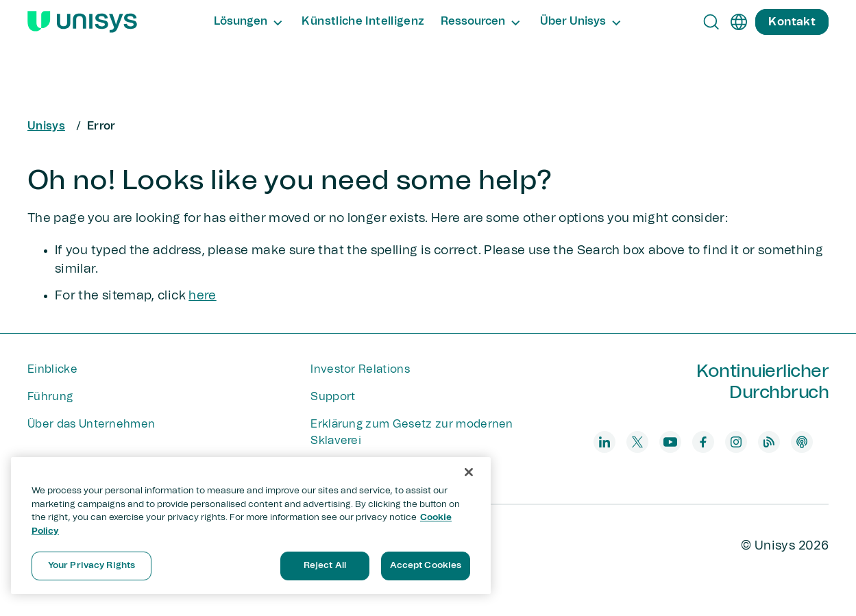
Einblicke (52, 369)
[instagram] (736, 442)
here (202, 296)
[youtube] (670, 442)
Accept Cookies (426, 566)
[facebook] (703, 442)
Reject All (325, 566)
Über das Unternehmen (91, 424)
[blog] (769, 442)
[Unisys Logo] (82, 22)
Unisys (46, 126)
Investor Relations (360, 369)
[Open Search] (711, 22)
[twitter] (637, 442)
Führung (50, 397)
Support (333, 397)
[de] (739, 22)
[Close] (469, 472)
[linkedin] (604, 442)
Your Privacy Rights (91, 566)
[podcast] (802, 442)
